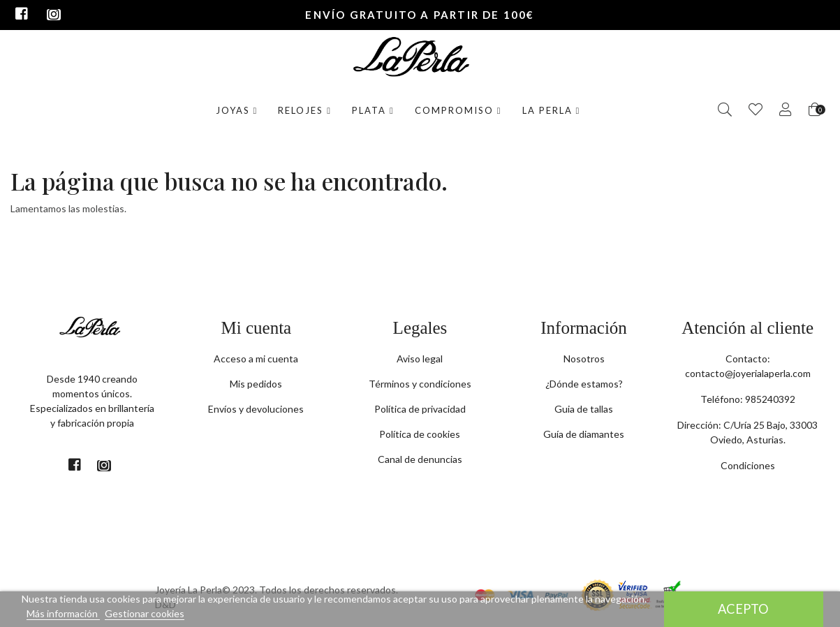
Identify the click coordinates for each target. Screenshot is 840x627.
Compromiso (458, 110)
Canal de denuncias (420, 459)
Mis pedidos (256, 384)
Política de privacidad (420, 409)
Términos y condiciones (420, 384)
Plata (373, 110)
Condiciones (748, 465)
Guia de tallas (584, 409)
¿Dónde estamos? (584, 384)
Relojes (305, 110)
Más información (63, 613)
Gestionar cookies (145, 613)
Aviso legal (420, 359)
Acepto (743, 609)
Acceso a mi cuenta (256, 359)
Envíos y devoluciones (256, 409)
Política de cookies (420, 434)
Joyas (237, 110)
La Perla (552, 110)
